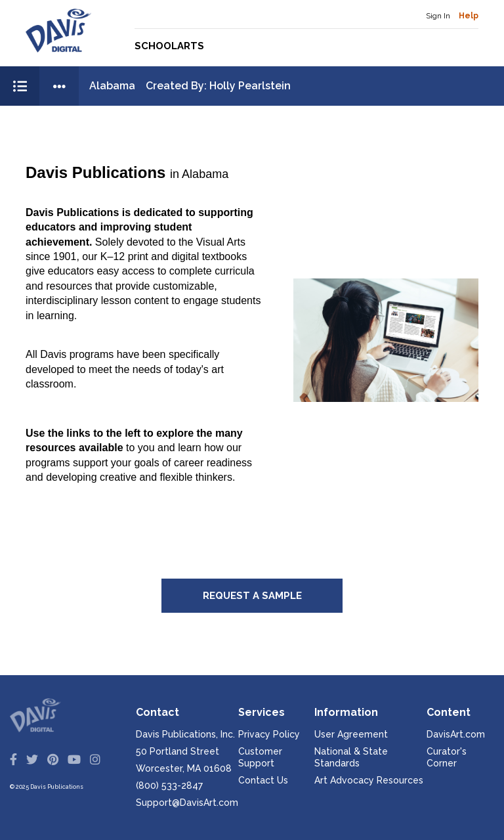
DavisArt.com (456, 734)
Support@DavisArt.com (187, 803)
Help (469, 16)
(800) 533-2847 (169, 785)
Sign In (438, 16)
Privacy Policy (269, 734)
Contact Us (263, 780)
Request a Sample (252, 596)
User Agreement (351, 734)
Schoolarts (169, 46)
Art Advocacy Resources (369, 780)
